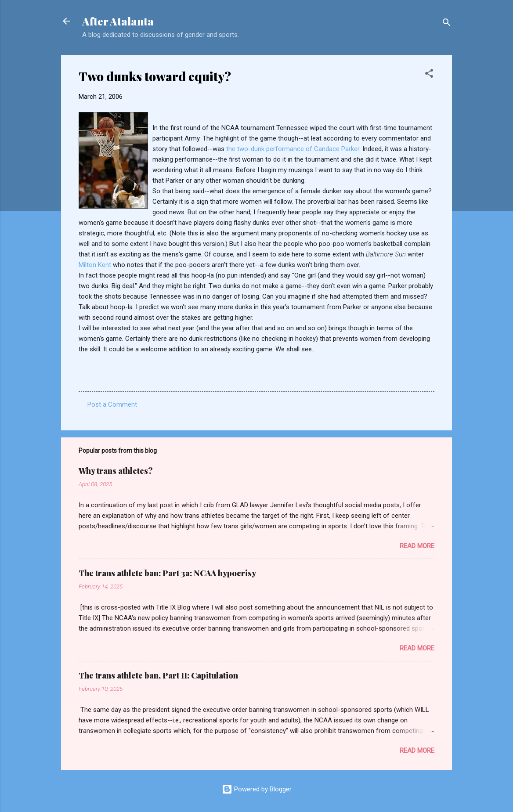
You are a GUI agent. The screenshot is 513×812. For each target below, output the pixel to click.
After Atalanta (118, 21)
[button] (429, 75)
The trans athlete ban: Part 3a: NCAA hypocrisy (167, 573)
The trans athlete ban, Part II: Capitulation (158, 675)
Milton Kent (96, 265)
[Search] (447, 24)
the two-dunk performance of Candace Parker (293, 149)
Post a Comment (112, 404)
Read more (417, 546)
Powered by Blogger (257, 789)
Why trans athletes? (116, 471)
